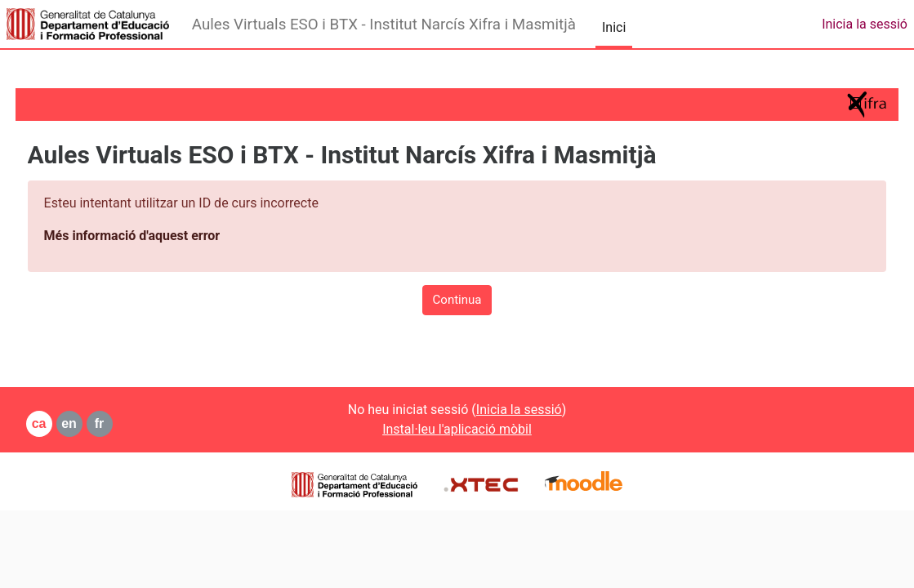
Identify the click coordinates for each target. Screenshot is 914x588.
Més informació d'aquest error (163, 236)
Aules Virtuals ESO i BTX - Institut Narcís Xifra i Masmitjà (384, 24)
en (100, 423)
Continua (457, 300)
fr (130, 423)
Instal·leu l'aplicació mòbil (457, 429)
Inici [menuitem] (614, 27)
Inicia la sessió (865, 24)
